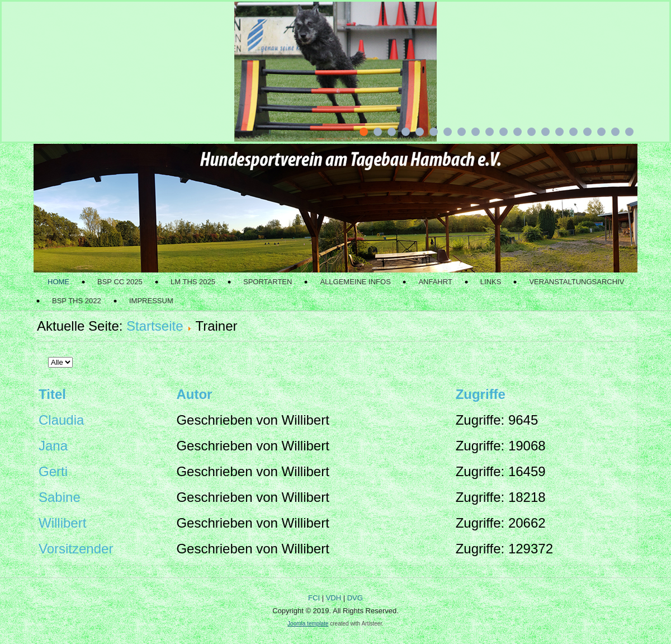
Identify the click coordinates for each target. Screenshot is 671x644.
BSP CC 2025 (120, 282)
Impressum (151, 301)
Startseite (155, 326)
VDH (334, 598)
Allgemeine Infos (355, 282)
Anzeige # (48, 349)
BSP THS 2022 (77, 301)
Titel (52, 394)
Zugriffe (481, 394)
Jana (53, 446)
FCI (314, 598)
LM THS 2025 (193, 282)
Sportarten (268, 282)
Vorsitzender (76, 549)
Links (491, 282)
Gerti (53, 471)
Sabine (60, 497)
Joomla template (308, 624)
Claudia (61, 420)
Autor (194, 394)
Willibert (62, 523)
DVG (355, 598)
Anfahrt (435, 282)
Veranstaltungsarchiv (577, 282)
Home (58, 282)
